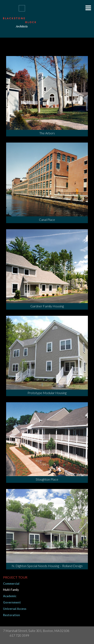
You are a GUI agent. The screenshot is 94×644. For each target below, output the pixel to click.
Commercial (11, 584)
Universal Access (15, 609)
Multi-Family (11, 590)
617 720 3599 (19, 635)
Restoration (12, 615)
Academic (10, 596)
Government (12, 602)
